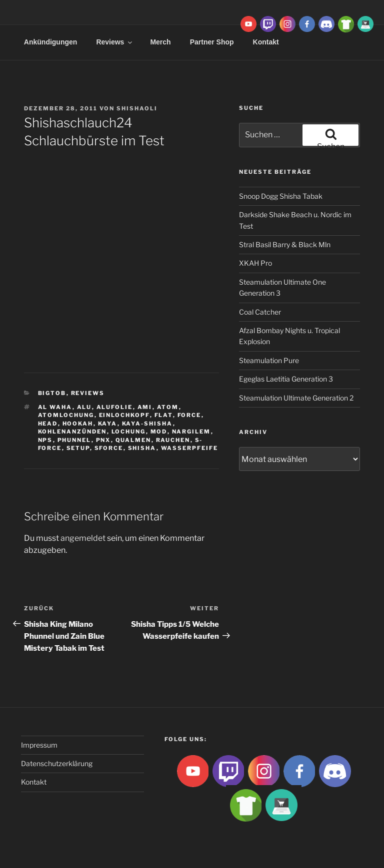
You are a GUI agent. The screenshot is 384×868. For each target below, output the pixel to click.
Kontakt (34, 782)
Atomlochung (66, 415)
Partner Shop (212, 42)
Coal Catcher (260, 312)
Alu (84, 407)
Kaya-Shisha (147, 424)
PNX (103, 440)
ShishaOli (137, 108)
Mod (159, 432)
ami (145, 407)
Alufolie (115, 407)
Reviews (115, 42)
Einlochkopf (124, 415)
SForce (109, 448)
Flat (164, 415)
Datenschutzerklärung (57, 763)
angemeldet (83, 538)
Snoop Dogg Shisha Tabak (281, 196)
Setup (78, 448)
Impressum (39, 745)
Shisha (142, 448)
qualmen (133, 440)
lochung (129, 432)
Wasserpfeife (190, 448)
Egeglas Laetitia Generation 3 (286, 379)
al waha (55, 407)
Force (189, 415)
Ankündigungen (51, 42)
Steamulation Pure (269, 360)
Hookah (78, 424)
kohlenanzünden (72, 432)
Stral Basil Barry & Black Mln (285, 244)
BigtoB (52, 393)
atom (168, 407)
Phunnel (74, 440)
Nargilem (191, 432)
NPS (45, 440)
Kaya (108, 424)
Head (48, 424)
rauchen (173, 440)
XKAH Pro (255, 263)
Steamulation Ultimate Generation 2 (296, 398)
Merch (160, 42)
